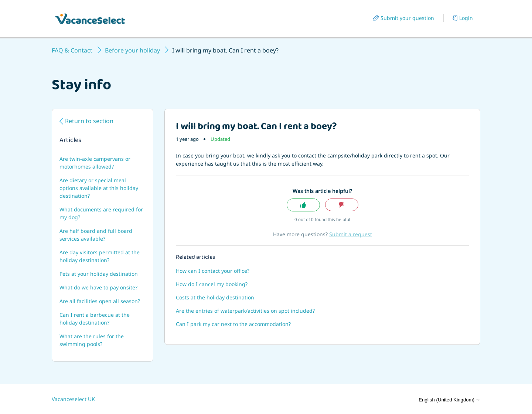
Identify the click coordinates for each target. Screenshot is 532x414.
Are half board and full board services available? (96, 235)
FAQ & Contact (72, 50)
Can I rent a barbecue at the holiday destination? (95, 319)
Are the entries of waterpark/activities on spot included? (245, 311)
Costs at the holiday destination (215, 297)
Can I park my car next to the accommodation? (233, 324)
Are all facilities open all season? (100, 301)
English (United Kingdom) (449, 400)
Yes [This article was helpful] (303, 205)
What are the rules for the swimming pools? (92, 340)
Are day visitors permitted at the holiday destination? (100, 256)
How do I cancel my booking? (212, 284)
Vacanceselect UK (73, 399)
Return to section (89, 121)
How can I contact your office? (213, 271)
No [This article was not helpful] (342, 205)
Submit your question (407, 18)
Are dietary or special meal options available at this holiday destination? (99, 188)
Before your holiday (132, 50)
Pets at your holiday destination (99, 274)
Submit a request (351, 234)
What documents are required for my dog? (101, 213)
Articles (70, 141)
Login (466, 18)
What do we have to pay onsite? (98, 287)
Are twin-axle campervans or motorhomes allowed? (95, 163)
